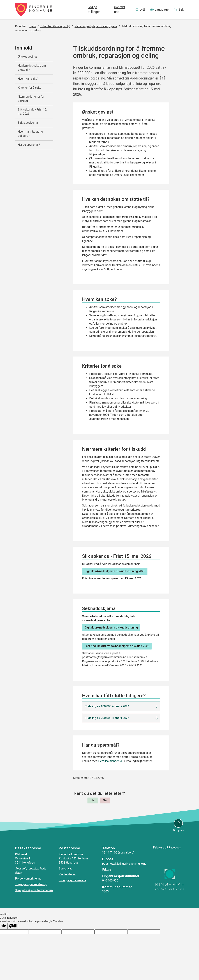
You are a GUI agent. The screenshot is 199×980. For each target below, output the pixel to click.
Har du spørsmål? (29, 145)
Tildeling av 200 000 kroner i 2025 (107, 718)
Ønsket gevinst (27, 57)
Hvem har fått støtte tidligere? (30, 134)
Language (162, 9)
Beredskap (66, 868)
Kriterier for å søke (30, 88)
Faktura (107, 870)
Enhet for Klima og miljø (55, 26)
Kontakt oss (120, 9)
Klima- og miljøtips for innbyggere (96, 26)
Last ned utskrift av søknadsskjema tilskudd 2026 (117, 646)
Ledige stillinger (94, 9)
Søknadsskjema (28, 123)
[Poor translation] (13, 926)
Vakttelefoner (67, 874)
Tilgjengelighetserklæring (31, 884)
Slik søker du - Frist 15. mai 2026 (32, 112)
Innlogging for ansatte (72, 880)
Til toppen (178, 830)
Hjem (33, 26)
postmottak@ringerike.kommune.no (124, 864)
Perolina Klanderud (110, 761)
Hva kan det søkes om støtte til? (32, 68)
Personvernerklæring (28, 879)
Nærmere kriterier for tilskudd (31, 99)
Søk (181, 9)
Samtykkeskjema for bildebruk (34, 890)
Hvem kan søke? (28, 79)
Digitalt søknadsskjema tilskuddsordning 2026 (115, 571)
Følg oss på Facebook (167, 847)
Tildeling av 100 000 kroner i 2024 (107, 706)
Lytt (142, 9)
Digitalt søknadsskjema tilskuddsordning (111, 628)
